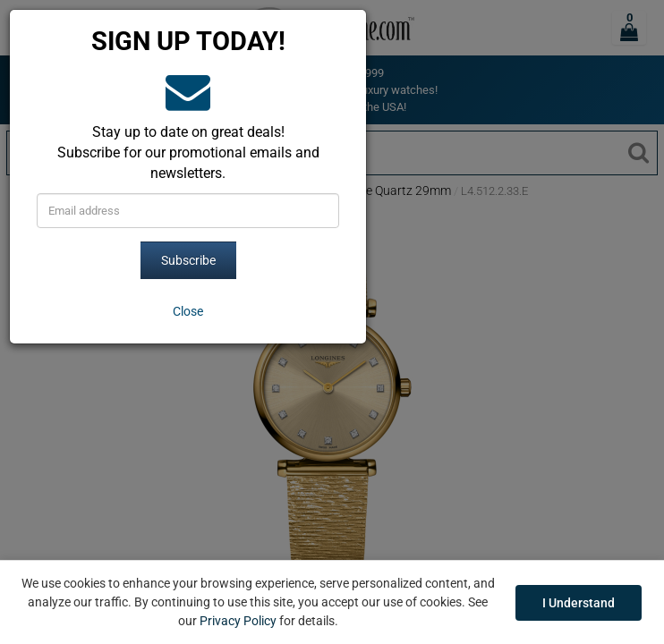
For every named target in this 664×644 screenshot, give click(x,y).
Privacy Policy (238, 621)
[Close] (188, 311)
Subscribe (188, 260)
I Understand (579, 603)
